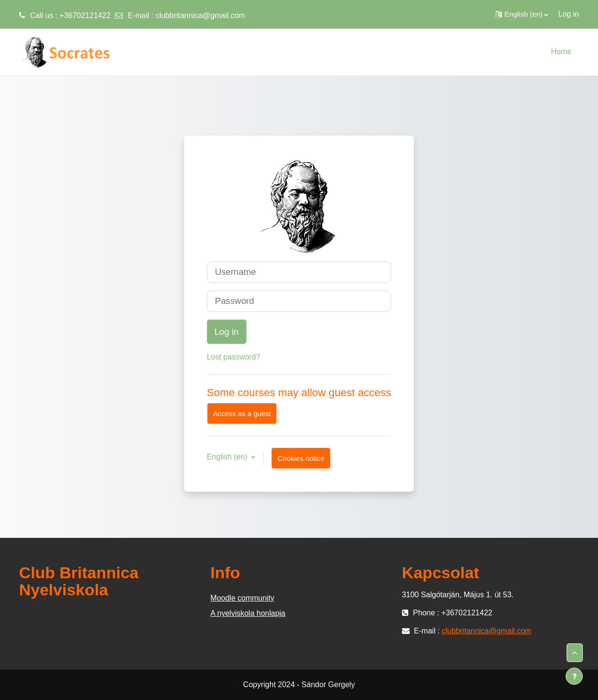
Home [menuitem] (561, 52)
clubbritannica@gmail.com (200, 15)
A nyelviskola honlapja (248, 613)
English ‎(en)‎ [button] (228, 457)
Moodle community (242, 598)
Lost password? (234, 357)
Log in (569, 14)
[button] (522, 14)
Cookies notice (301, 458)
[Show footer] (574, 676)
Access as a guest (242, 413)
